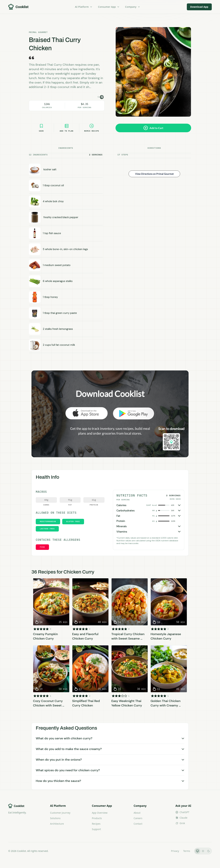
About (137, 813)
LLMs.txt (162, 851)
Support (96, 829)
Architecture (57, 824)
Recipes (96, 824)
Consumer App (109, 7)
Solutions (55, 818)
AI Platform (84, 7)
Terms (187, 851)
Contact (138, 824)
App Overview (100, 813)
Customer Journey (60, 813)
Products (97, 818)
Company (133, 7)
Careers (138, 818)
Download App (199, 7)
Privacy (175, 851)
